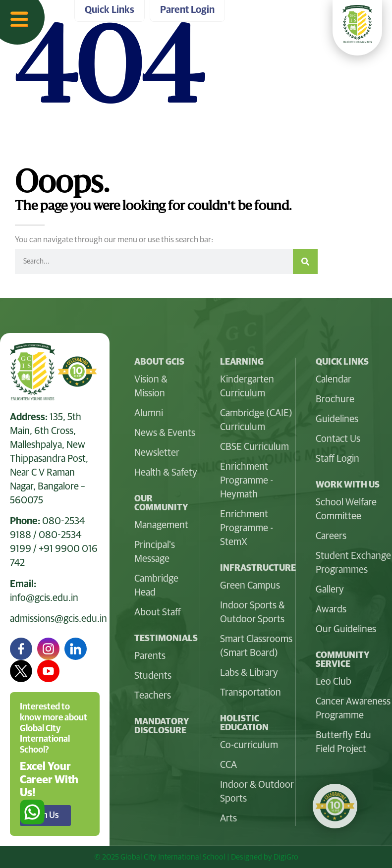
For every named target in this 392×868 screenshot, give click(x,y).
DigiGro (286, 857)
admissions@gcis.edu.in (58, 619)
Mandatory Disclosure (162, 726)
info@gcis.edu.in (44, 598)
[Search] (305, 262)
